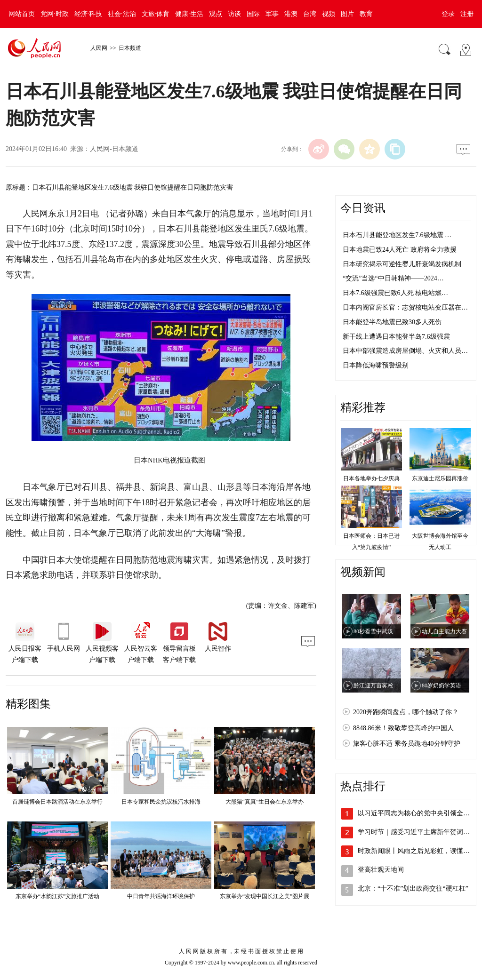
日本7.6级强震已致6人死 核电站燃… (395, 293)
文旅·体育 (156, 14)
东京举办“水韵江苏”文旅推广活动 (58, 896)
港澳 (291, 14)
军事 (272, 14)
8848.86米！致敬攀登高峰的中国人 (403, 728)
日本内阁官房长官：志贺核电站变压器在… (405, 307)
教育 (366, 14)
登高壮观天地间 (381, 870)
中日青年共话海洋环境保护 (161, 896)
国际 (253, 14)
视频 (329, 14)
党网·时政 (55, 14)
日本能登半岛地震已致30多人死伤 (392, 322)
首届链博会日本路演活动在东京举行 (57, 802)
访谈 (234, 14)
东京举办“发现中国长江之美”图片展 (265, 896)
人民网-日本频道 (114, 149)
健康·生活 (189, 14)
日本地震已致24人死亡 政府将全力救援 (400, 250)
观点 (216, 14)
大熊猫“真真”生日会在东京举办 (265, 802)
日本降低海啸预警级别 (376, 365)
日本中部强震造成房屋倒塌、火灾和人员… (405, 351)
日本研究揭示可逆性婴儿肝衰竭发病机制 (402, 264)
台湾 (310, 14)
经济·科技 (88, 14)
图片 (347, 14)
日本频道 (130, 48)
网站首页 (22, 14)
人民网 (99, 48)
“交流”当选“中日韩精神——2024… (393, 278)
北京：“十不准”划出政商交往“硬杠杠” (413, 888)
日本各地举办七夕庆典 (371, 478)
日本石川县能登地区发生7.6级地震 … (397, 235)
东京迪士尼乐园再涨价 (440, 478)
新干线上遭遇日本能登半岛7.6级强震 (396, 337)
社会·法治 (122, 14)
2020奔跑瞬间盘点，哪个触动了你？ (406, 712)
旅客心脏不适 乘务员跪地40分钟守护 (407, 744)
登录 (448, 14)
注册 (467, 14)
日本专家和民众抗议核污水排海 (161, 802)
